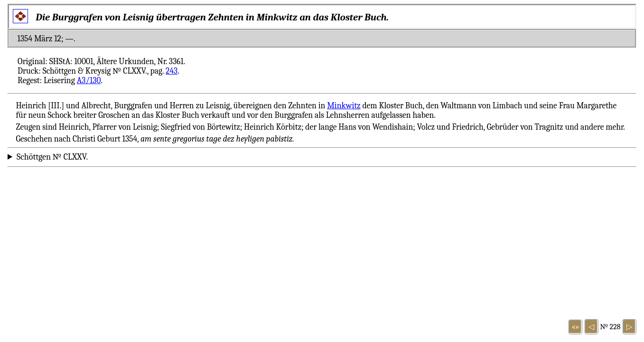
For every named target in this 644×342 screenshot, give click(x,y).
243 (172, 71)
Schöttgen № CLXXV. (52, 157)
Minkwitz (344, 105)
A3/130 (89, 80)
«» (576, 327)
